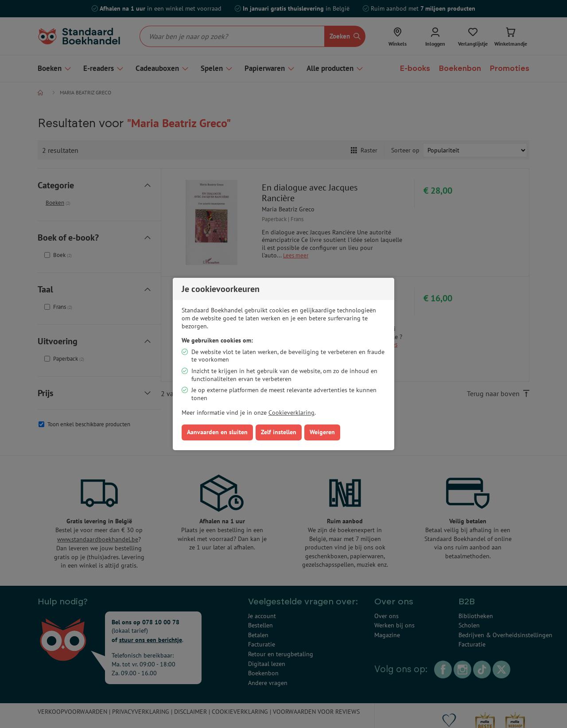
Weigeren (322, 432)
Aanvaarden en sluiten (217, 432)
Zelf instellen (279, 432)
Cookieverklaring (291, 413)
